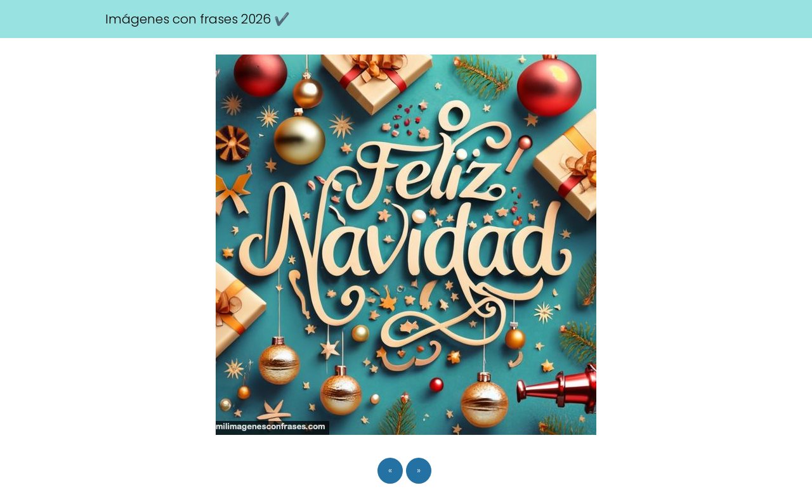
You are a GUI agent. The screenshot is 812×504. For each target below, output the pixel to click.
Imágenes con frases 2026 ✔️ (198, 19)
